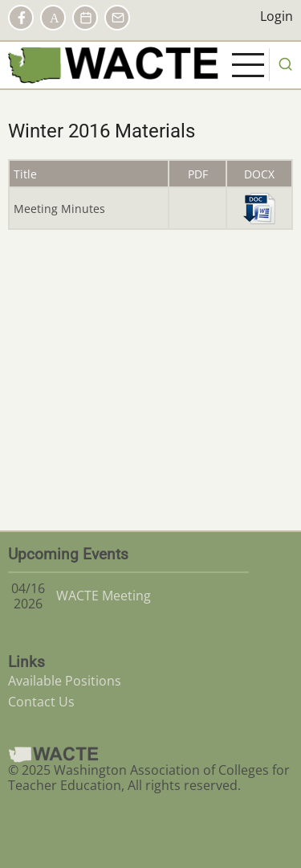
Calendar (85, 18)
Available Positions (65, 681)
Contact (117, 18)
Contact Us (41, 702)
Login (277, 16)
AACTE (53, 18)
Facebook (21, 18)
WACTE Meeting (104, 596)
